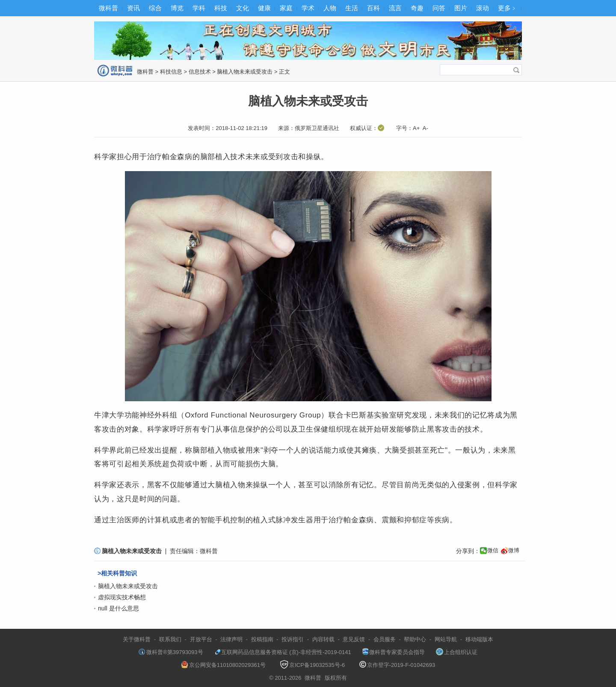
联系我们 (170, 639)
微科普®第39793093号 (171, 652)
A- (425, 128)
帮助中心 (415, 639)
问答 (439, 8)
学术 (308, 8)
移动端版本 (479, 639)
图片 (461, 8)
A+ (416, 128)
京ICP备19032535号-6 (312, 665)
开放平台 (201, 639)
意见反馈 (354, 639)
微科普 (108, 8)
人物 (330, 8)
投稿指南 (262, 639)
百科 (373, 8)
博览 (177, 8)
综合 (155, 8)
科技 (221, 8)
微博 (514, 550)
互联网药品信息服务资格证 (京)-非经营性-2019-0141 (283, 652)
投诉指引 (293, 639)
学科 (199, 8)
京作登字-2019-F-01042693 (397, 665)
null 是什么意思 (118, 608)
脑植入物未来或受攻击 (245, 72)
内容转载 (323, 639)
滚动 (483, 8)
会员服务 (385, 639)
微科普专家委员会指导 (394, 652)
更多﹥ (508, 8)
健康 (264, 8)
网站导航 (446, 639)
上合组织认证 (457, 652)
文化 (243, 8)
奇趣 (417, 8)
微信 (493, 550)
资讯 (133, 8)
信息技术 (200, 72)
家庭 (286, 8)
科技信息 (171, 72)
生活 (352, 8)
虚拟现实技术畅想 (122, 597)
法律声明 (231, 639)
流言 (395, 8)
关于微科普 (137, 639)
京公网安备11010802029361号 (223, 665)
